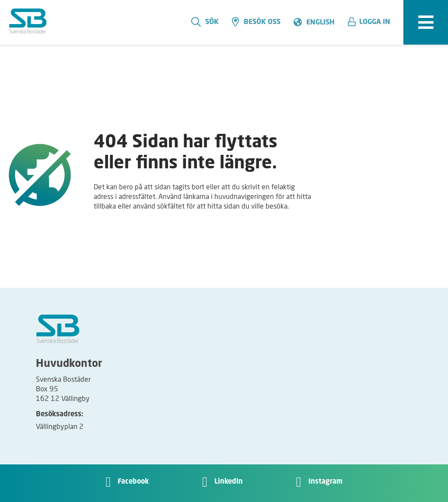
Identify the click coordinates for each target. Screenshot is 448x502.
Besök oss (256, 22)
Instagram (325, 482)
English (320, 23)
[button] (372, 22)
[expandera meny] (426, 22)
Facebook (133, 482)
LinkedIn (229, 482)
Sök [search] (205, 22)
